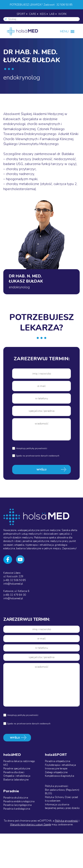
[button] (64, 32)
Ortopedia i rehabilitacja (17, 776)
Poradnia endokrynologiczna (19, 801)
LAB (52, 14)
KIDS (43, 14)
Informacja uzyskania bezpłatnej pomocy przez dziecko (62, 806)
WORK (62, 14)
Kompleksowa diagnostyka (60, 776)
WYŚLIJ (41, 470)
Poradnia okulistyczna (16, 798)
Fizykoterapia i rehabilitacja (60, 765)
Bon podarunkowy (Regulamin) (62, 790)
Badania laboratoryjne (16, 780)
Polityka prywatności (57, 786)
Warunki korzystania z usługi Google (30, 825)
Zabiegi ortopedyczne (56, 772)
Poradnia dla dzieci (14, 772)
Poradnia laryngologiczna (17, 805)
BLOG (48, 793)
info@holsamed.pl (13, 584)
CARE (33, 14)
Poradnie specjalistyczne (17, 769)
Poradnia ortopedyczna (58, 761)
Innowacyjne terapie (56, 769)
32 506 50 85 (64, 5)
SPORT (21, 14)
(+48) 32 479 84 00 (15, 595)
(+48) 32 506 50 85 (15, 580)
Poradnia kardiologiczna (17, 809)
